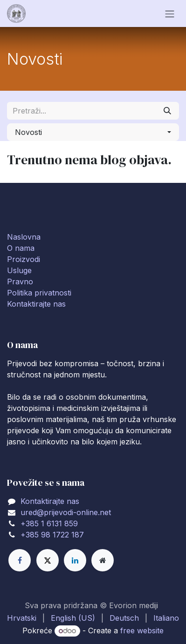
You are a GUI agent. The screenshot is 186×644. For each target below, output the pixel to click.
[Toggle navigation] (170, 13)
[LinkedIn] (75, 560)
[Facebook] (20, 560)
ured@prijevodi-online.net (66, 512)
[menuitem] (22, 618)
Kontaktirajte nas (36, 304)
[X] (48, 560)
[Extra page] (103, 560)
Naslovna (24, 237)
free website (142, 631)
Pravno (20, 282)
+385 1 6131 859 (49, 523)
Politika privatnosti (39, 293)
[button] (93, 132)
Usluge (19, 270)
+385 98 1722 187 (52, 535)
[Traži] (167, 111)
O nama (21, 248)
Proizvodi (24, 259)
